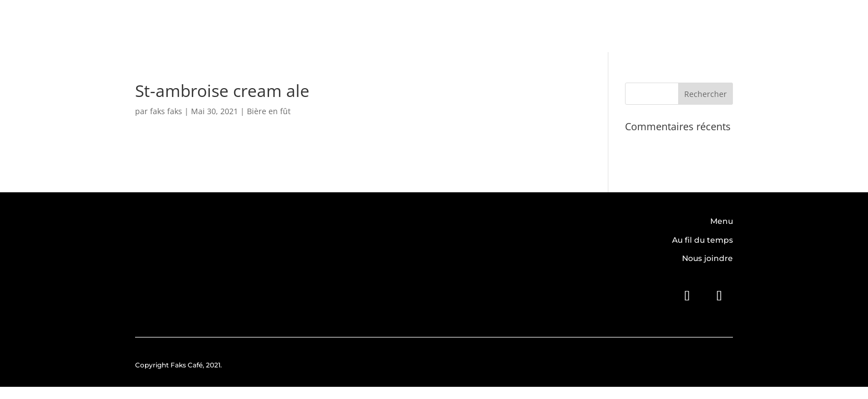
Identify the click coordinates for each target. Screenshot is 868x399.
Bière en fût (269, 111)
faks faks (166, 111)
